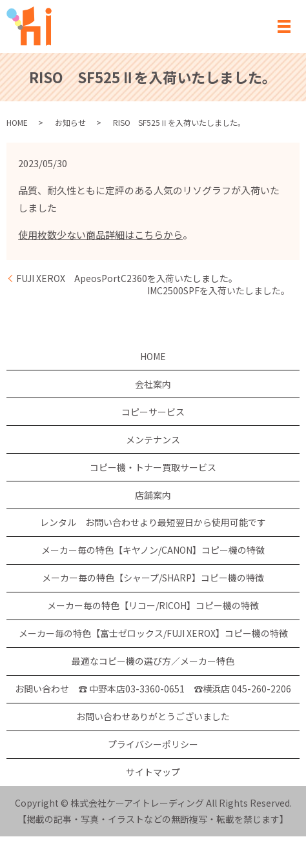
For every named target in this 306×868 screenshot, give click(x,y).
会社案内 (153, 384)
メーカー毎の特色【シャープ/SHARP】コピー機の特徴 (153, 578)
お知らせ (70, 122)
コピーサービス (153, 412)
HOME (17, 122)
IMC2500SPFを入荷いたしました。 (219, 291)
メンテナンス (153, 439)
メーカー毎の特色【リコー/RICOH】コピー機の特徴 (153, 605)
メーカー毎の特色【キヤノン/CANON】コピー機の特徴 (153, 550)
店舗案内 (153, 495)
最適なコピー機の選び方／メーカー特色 (153, 661)
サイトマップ (153, 772)
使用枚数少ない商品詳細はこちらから (100, 235)
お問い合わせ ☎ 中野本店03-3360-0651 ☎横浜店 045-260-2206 (153, 689)
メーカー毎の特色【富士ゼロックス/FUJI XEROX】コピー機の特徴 (153, 633)
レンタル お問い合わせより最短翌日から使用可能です (153, 522)
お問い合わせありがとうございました (153, 716)
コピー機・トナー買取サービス (153, 467)
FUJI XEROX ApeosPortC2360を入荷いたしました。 (127, 278)
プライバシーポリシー (153, 744)
